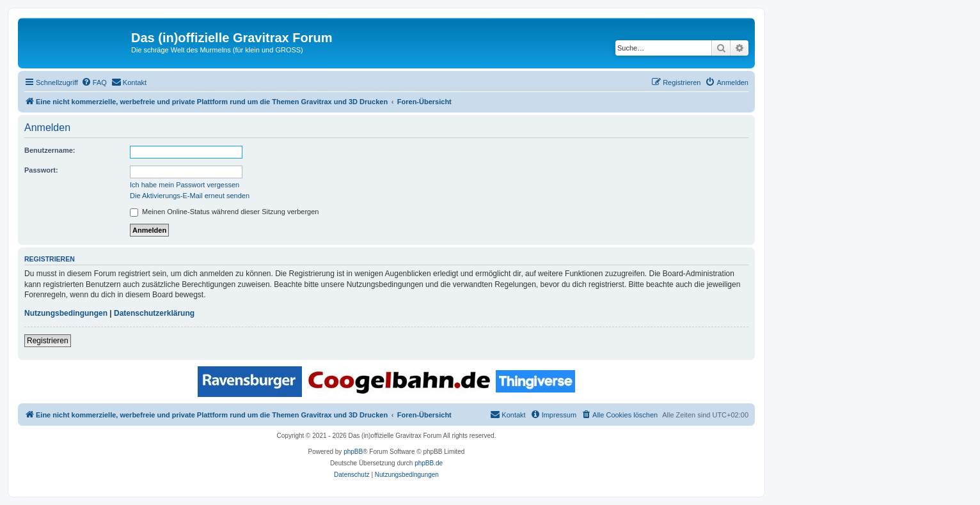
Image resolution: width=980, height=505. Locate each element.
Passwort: (41, 170)
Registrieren (48, 341)
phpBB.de (429, 463)
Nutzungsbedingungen (66, 313)
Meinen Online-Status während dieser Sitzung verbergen (224, 212)
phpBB (353, 452)
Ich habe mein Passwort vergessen (185, 185)
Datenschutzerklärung (154, 313)
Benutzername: (50, 150)
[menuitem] (94, 82)
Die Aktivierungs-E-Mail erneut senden (190, 196)
